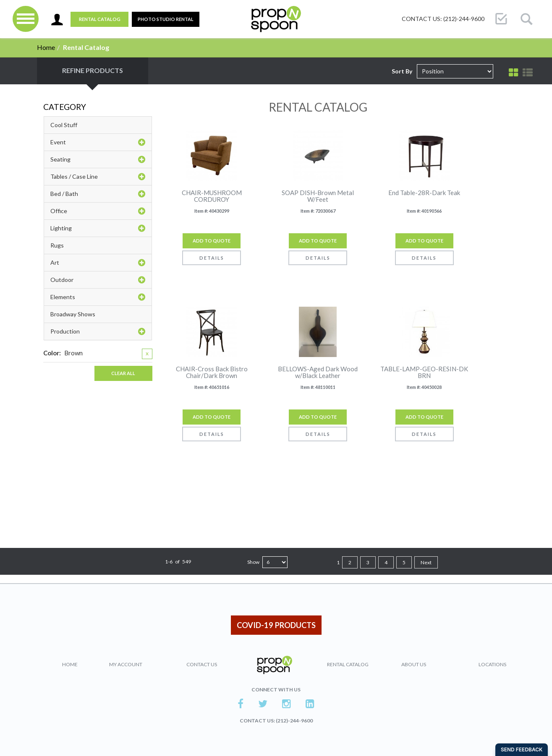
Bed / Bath (98, 194)
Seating (98, 159)
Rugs (57, 245)
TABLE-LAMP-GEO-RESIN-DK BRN (424, 372)
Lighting (98, 228)
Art (98, 263)
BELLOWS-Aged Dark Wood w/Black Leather (318, 372)
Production (98, 331)
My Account (126, 664)
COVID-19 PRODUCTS (276, 625)
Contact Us (202, 664)
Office (98, 211)
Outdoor (98, 280)
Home (46, 47)
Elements (98, 297)
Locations (492, 664)
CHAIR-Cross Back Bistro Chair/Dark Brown (212, 372)
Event (98, 142)
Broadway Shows (73, 314)
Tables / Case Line (98, 177)
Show (253, 562)
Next (426, 562)
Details (212, 258)
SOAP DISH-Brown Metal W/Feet (318, 196)
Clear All (123, 373)
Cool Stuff (64, 125)
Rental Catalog (100, 19)
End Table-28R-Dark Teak (424, 193)
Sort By (402, 71)
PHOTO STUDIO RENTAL (166, 19)
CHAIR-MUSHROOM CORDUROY (212, 196)
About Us (414, 664)
